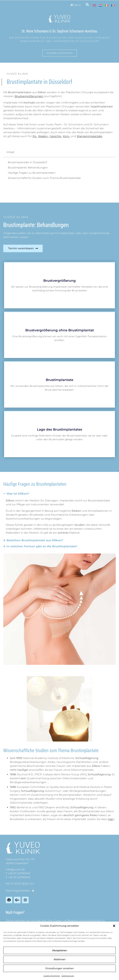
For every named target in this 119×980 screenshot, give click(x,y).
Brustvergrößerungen (29, 96)
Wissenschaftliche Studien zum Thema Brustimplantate (44, 178)
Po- (35, 136)
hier (111, 819)
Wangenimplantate (89, 136)
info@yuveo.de (15, 869)
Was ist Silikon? (18, 494)
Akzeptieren (60, 950)
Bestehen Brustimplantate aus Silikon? (35, 540)
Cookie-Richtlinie (52, 976)
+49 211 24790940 (19, 873)
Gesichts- (56, 136)
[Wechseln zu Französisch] (113, 5)
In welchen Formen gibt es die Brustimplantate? (42, 546)
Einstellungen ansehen (60, 968)
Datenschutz (68, 976)
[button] (114, 926)
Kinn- (66, 136)
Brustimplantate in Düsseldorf (27, 162)
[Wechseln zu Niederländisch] (101, 5)
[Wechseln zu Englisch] (94, 5)
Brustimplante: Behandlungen (28, 168)
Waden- (43, 136)
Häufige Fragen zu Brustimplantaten (32, 173)
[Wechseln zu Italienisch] (107, 5)
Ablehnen (60, 959)
